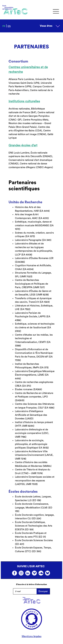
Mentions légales (32, 636)
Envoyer (43, 591)
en (9, 26)
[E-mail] (25, 591)
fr (4, 26)
